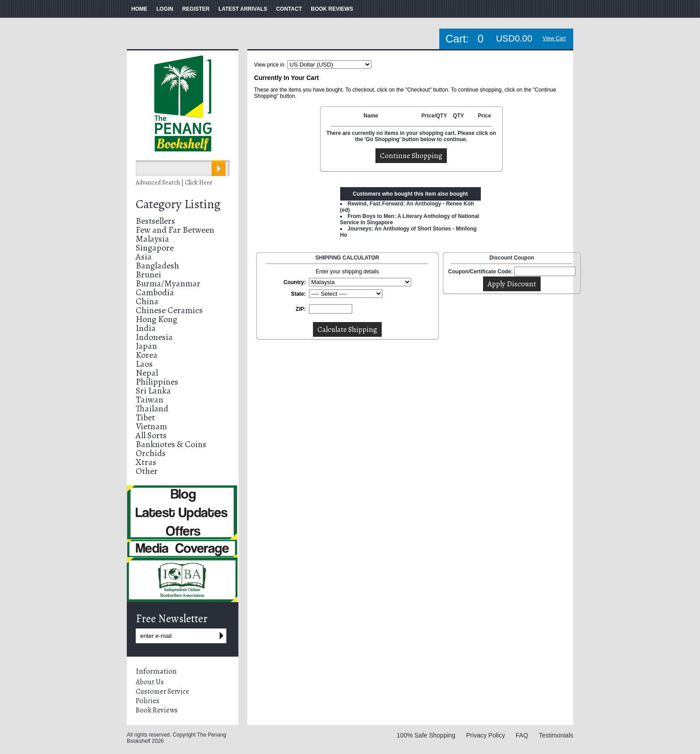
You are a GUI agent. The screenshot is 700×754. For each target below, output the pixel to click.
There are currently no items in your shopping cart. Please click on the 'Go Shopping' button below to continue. (411, 136)
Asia (144, 257)
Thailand (152, 408)
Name (371, 116)
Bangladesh (157, 266)
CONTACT (289, 9)
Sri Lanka (153, 391)
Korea (147, 355)
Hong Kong (156, 319)
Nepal (147, 373)
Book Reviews (157, 710)
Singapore (155, 248)
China (147, 301)
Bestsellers (155, 221)
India (146, 328)
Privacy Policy (485, 735)
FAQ (522, 735)
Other (147, 471)
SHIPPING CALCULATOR (348, 258)
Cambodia (155, 292)
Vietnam (151, 426)
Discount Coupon (512, 258)
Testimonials (556, 735)
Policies (148, 701)
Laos (144, 364)
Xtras (146, 462)
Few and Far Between (175, 230)
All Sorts (151, 435)
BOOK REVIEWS (332, 9)
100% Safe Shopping (426, 735)
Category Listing (178, 204)
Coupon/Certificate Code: (481, 272)
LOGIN (165, 9)
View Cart (554, 38)
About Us (150, 682)
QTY (459, 116)
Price (484, 116)
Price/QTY (434, 116)
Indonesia (154, 337)
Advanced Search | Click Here (174, 182)
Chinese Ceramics (169, 310)
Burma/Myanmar (168, 283)
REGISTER (196, 9)
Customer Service (162, 691)
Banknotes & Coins (171, 444)
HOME (139, 9)
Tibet (145, 417)
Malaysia (152, 239)
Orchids (151, 453)
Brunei (148, 274)
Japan (146, 346)
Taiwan (150, 400)
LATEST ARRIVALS (243, 9)
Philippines (157, 382)
